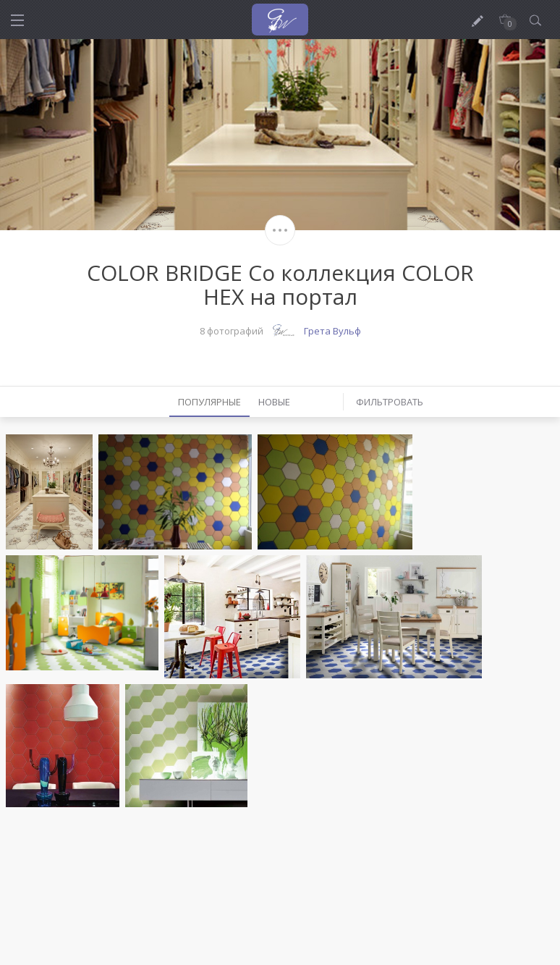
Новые (274, 402)
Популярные (209, 402)
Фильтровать (390, 402)
